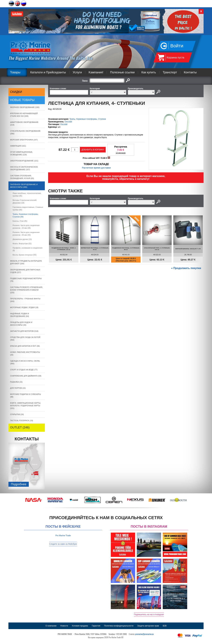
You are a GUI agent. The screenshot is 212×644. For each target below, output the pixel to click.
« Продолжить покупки (186, 268)
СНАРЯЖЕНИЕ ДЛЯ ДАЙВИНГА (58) (26, 376)
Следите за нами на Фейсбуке (63, 544)
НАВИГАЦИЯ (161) (18, 146)
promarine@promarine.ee (145, 634)
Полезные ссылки (122, 72)
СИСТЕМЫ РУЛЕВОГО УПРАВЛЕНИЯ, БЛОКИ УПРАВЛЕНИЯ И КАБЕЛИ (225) (26, 290)
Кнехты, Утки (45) (20, 221)
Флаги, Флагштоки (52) (22, 244)
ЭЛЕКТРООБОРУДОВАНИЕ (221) (24, 161)
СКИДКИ (16, 92)
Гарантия (96, 626)
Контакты (190, 72)
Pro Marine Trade (63, 536)
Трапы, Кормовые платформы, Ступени (88, 119)
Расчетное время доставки (96, 168)
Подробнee (19, 484)
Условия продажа (80, 626)
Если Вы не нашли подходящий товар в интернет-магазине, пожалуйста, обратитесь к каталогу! (126, 177)
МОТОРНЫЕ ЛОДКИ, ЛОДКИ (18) (24, 307)
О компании (51, 626)
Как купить (149, 72)
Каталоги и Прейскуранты (48, 72)
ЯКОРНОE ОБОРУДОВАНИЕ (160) (25, 107)
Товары (15, 72)
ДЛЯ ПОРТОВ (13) (18, 388)
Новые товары (22, 100)
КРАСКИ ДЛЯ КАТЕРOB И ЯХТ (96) (25, 346)
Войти (177, 46)
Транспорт (170, 72)
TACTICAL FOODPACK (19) (22, 421)
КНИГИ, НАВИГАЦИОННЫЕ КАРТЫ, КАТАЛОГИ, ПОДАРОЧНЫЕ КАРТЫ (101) (25, 406)
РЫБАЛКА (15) (16, 382)
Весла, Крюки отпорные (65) (24, 255)
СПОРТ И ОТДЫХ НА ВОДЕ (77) (24, 370)
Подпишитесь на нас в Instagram (149, 615)
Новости (64, 626)
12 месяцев (121, 153)
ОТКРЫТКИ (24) (17, 414)
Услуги (77, 72)
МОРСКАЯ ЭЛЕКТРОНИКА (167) (24, 140)
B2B (165, 626)
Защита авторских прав (148, 626)
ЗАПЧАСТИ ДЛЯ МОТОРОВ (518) (24, 331)
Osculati (68, 122)
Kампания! (96, 72)
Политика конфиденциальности (119, 626)
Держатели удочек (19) (22, 239)
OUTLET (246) (20, 427)
